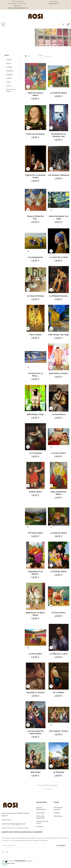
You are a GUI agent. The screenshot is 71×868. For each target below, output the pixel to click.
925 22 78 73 (53, 4)
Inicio (7, 55)
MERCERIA (10, 71)
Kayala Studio (10, 863)
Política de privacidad (40, 817)
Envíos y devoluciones (41, 809)
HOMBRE (9, 67)
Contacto (40, 827)
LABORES (9, 75)
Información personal (58, 809)
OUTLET (9, 86)
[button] (59, 25)
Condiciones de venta (42, 822)
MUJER (9, 64)
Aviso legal (40, 813)
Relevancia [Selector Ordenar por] (57, 56)
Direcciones (58, 816)
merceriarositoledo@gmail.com (18, 8)
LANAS (9, 82)
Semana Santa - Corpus (11, 91)
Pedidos (57, 813)
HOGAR (9, 78)
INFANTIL (9, 60)
